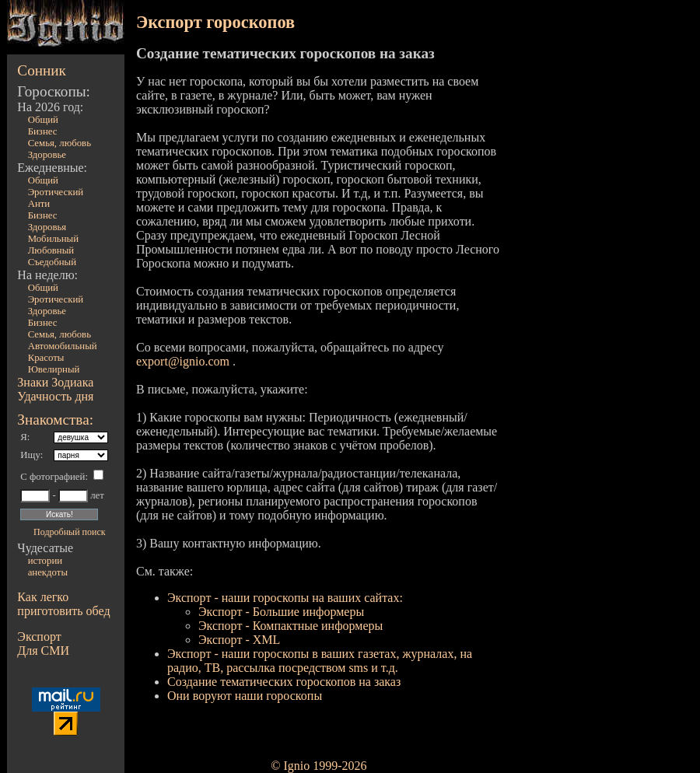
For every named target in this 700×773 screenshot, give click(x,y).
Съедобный (52, 262)
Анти (39, 204)
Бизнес (43, 131)
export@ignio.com (183, 361)
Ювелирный (54, 369)
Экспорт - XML (239, 640)
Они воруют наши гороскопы (245, 696)
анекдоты (48, 572)
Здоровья (47, 227)
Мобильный (53, 239)
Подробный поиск (69, 532)
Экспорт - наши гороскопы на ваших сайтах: (285, 598)
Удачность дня (55, 396)
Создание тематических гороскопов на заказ (284, 682)
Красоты (46, 358)
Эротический (56, 192)
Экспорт (39, 637)
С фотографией (52, 477)
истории (45, 561)
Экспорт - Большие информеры (281, 612)
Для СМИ (43, 651)
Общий (43, 120)
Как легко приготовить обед (63, 604)
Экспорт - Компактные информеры (290, 626)
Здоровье (47, 155)
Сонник (42, 70)
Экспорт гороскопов (215, 22)
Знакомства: (55, 420)
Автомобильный (63, 346)
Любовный (51, 250)
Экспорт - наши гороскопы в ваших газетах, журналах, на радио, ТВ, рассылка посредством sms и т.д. (320, 661)
